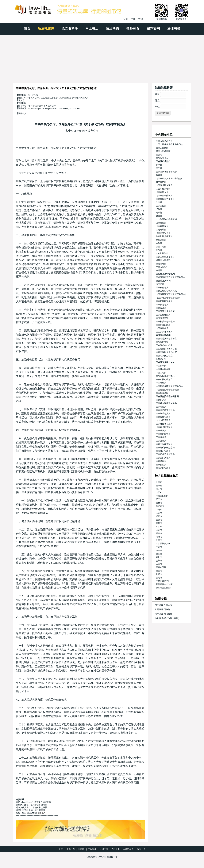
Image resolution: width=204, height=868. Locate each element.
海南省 (159, 550)
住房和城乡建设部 (164, 236)
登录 (126, 19)
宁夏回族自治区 (163, 581)
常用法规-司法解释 (164, 614)
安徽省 (159, 520)
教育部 (159, 175)
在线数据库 (128, 849)
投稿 (141, 19)
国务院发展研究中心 (165, 376)
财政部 (159, 216)
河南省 (159, 533)
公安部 (159, 202)
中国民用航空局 (163, 434)
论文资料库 (70, 29)
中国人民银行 (162, 267)
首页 (27, 29)
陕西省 (159, 571)
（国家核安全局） (164, 233)
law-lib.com (27, 802)
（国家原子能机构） (165, 196)
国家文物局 (161, 441)
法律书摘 (174, 29)
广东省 (159, 547)
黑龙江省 (160, 506)
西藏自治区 (161, 567)
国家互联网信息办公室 (166, 352)
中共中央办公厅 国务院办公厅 (81, 131)
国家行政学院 (162, 393)
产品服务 (116, 849)
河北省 (159, 489)
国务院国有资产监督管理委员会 (170, 277)
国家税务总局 (162, 288)
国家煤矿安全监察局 (165, 448)
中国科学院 (161, 366)
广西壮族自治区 (163, 544)
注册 (133, 19)
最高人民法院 (162, 148)
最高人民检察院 (163, 151)
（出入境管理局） (164, 420)
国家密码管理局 (163, 468)
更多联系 (42, 813)
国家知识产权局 (163, 458)
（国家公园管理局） (165, 427)
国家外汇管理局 (163, 451)
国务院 (159, 155)
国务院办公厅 (162, 158)
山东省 (159, 530)
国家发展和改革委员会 (166, 172)
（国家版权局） (163, 328)
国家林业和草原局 (164, 424)
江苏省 (159, 513)
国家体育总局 (162, 305)
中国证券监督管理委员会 (167, 390)
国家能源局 (161, 407)
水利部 (159, 243)
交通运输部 (161, 240)
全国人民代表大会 (164, 141)
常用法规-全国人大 (164, 605)
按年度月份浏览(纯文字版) (167, 618)
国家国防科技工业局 (165, 410)
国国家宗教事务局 (164, 332)
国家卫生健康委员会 (165, 257)
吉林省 (159, 503)
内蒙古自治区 (162, 496)
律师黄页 (133, 29)
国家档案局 (161, 461)
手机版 (81, 849)
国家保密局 (161, 465)
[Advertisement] (102, 57)
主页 (61, 849)
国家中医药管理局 (164, 444)
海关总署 (160, 284)
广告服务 (92, 849)
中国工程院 (161, 373)
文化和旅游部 (162, 253)
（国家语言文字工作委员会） (169, 179)
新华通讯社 (161, 359)
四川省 (159, 557)
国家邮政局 (161, 437)
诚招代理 (104, 849)
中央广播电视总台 (164, 380)
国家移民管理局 (163, 417)
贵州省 (159, 561)
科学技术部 (161, 182)
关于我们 (70, 849)
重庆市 (159, 554)
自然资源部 (161, 223)
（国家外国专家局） (165, 185)
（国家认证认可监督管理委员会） (172, 294)
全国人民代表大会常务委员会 (169, 144)
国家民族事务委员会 (165, 199)
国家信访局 (161, 400)
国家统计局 (161, 308)
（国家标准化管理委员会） (168, 298)
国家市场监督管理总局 (166, 291)
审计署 (159, 271)
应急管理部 (161, 264)
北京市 (159, 482)
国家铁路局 (161, 431)
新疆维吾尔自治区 (164, 584)
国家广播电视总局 (164, 301)
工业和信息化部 (163, 189)
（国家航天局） (163, 192)
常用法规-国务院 (163, 609)
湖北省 (159, 537)
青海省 (159, 578)
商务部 (159, 250)
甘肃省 (159, 574)
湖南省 (159, 540)
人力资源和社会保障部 (166, 219)
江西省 (159, 527)
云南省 (159, 564)
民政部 (159, 209)
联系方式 (141, 849)
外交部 (159, 165)
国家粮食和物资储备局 (166, 403)
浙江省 (159, 516)
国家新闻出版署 (163, 325)
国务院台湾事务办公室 (166, 349)
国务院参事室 (162, 318)
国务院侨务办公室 (164, 345)
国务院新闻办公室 (164, 356)
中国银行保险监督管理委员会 (169, 386)
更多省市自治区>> (164, 588)
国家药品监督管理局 (165, 454)
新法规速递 (46, 29)
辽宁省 (159, 499)
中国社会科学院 (163, 369)
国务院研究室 (162, 342)
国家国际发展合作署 (165, 311)
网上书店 (92, 29)
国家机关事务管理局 (165, 322)
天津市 (159, 486)
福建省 (159, 523)
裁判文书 (153, 29)
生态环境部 (161, 230)
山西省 (159, 492)
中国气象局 (161, 383)
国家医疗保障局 (163, 315)
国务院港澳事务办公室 (166, 339)
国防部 (159, 168)
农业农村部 (161, 247)
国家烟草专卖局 (163, 414)
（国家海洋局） (163, 226)
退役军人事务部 (163, 260)
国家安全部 (161, 206)
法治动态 (112, 29)
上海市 (159, 510)
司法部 (159, 213)
